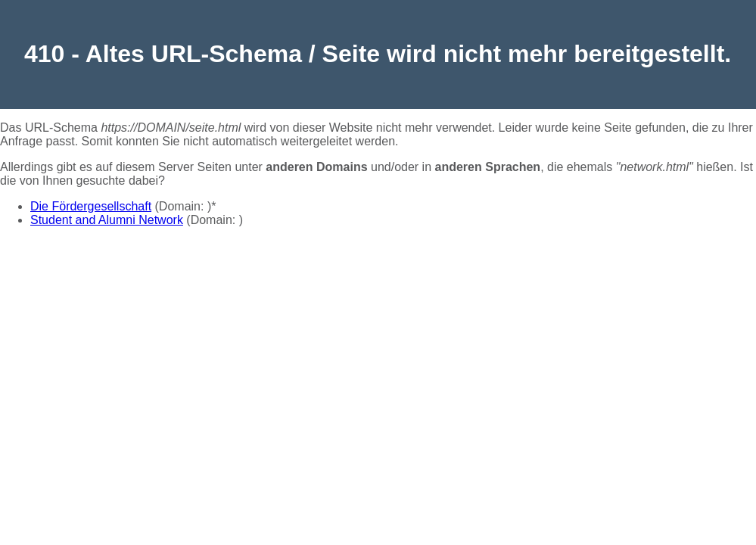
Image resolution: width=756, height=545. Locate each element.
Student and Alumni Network (107, 220)
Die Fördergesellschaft (91, 206)
